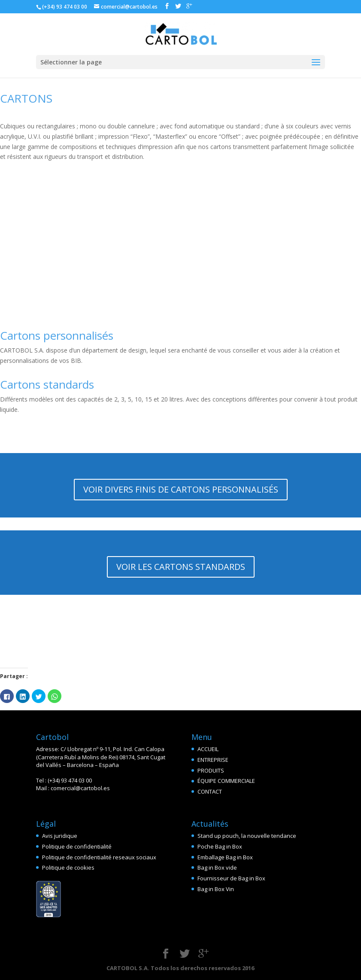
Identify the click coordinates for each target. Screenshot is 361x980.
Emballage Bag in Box (225, 857)
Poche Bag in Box (220, 846)
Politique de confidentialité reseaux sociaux (99, 857)
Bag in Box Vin (216, 889)
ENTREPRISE (213, 760)
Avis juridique (60, 836)
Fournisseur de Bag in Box (231, 878)
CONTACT (210, 791)
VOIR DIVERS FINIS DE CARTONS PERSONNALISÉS (181, 489)
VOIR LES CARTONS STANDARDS (181, 567)
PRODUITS (211, 770)
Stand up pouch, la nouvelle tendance (247, 836)
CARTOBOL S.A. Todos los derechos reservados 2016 (180, 968)
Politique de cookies (68, 867)
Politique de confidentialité (77, 846)
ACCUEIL (208, 749)
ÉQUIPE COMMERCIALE (226, 781)
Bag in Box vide (217, 867)
